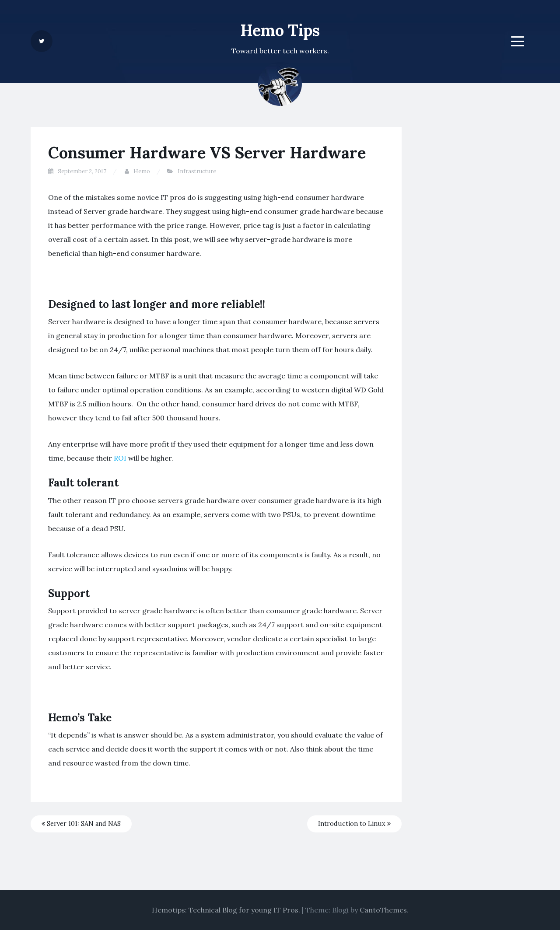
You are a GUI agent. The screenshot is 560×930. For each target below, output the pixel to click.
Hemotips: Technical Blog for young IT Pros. (226, 910)
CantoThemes (383, 910)
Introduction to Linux (354, 824)
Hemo (142, 171)
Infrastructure (197, 171)
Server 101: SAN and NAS (81, 824)
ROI (121, 458)
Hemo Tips (280, 30)
